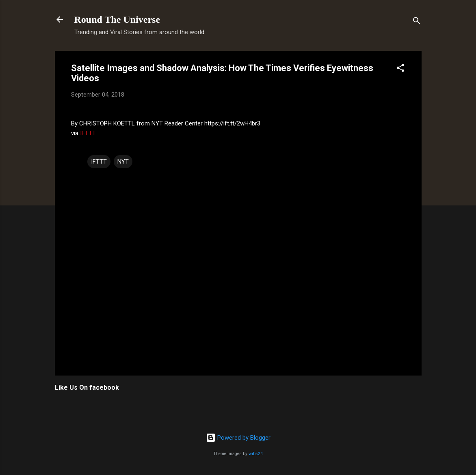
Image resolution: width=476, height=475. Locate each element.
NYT (123, 162)
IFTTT (88, 133)
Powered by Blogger (238, 438)
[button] (400, 69)
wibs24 (256, 454)
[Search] (417, 22)
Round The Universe (117, 19)
